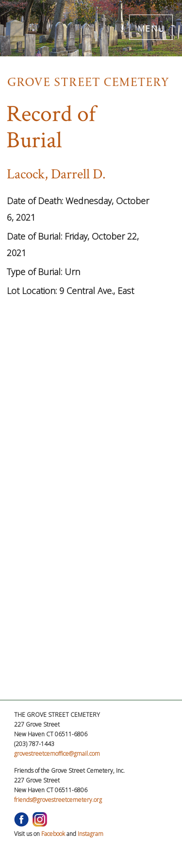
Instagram (91, 834)
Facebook (53, 834)
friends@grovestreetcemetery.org (58, 800)
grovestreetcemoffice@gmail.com (57, 754)
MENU (151, 27)
